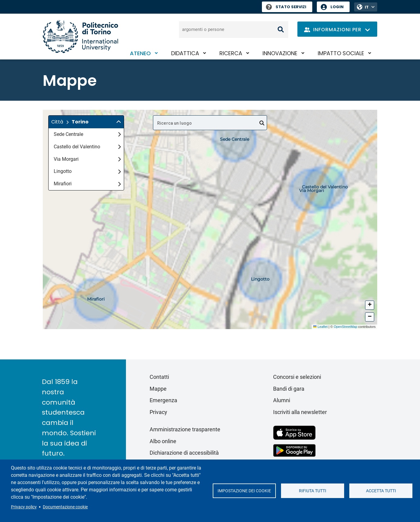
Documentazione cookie (65, 507)
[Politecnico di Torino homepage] (80, 37)
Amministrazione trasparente (185, 429)
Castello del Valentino (87, 147)
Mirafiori (87, 184)
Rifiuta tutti (313, 491)
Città (57, 122)
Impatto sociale (341, 53)
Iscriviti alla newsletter (300, 412)
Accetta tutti (381, 491)
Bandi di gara (289, 389)
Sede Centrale (87, 134)
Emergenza (163, 400)
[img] (119, 122)
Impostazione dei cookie (244, 491)
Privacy (158, 412)
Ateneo (140, 53)
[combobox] (210, 123)
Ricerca (231, 53)
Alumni (282, 400)
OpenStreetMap (346, 327)
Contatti (159, 377)
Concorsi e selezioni (297, 377)
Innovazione (280, 53)
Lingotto (87, 171)
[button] (86, 122)
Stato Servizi (286, 7)
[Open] (262, 123)
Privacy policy (24, 507)
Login (337, 7)
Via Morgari (87, 159)
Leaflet (320, 327)
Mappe (158, 389)
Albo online (163, 441)
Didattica (185, 53)
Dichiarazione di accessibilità (184, 453)
